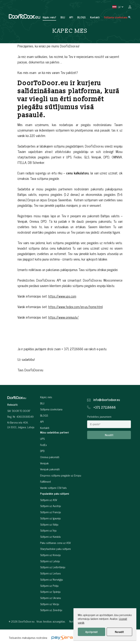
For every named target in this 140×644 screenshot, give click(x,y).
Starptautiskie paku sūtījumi (55, 560)
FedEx (43, 456)
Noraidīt (119, 632)
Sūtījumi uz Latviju (50, 572)
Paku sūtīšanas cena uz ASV (55, 554)
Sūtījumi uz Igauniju (50, 529)
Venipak (44, 474)
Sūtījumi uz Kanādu (50, 548)
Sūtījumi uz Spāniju (50, 603)
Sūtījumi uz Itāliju (49, 535)
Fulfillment (45, 493)
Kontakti (95, 17)
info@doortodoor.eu (107, 410)
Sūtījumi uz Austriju (50, 517)
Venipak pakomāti (50, 480)
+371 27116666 (105, 417)
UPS (42, 450)
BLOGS (81, 17)
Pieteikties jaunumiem (99, 427)
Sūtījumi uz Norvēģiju (51, 591)
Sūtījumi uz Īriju (48, 542)
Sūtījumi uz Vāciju (50, 615)
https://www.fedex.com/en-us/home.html (75, 307)
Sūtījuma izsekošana (51, 420)
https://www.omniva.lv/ (64, 317)
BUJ (63, 17)
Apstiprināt (92, 632)
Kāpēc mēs (46, 408)
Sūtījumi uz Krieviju (50, 566)
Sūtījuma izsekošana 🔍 (118, 17)
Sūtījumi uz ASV (49, 511)
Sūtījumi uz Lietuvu (50, 585)
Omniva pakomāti (50, 468)
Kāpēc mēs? (49, 17)
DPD (42, 462)
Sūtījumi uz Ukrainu (50, 609)
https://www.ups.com (62, 296)
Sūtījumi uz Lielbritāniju (53, 578)
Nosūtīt (109, 445)
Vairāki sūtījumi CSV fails (53, 499)
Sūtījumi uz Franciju (50, 523)
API (71, 17)
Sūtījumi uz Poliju (49, 597)
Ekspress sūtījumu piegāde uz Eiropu (61, 487)
